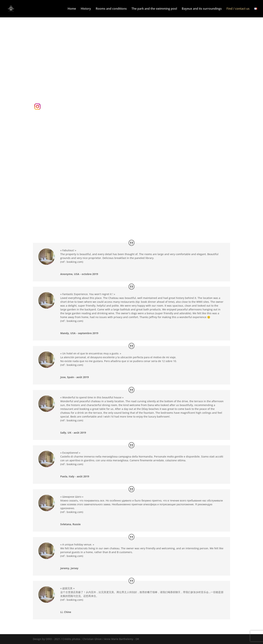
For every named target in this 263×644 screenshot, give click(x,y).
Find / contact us (238, 9)
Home (72, 9)
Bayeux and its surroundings (202, 9)
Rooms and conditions (111, 9)
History (86, 9)
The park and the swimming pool (154, 9)
